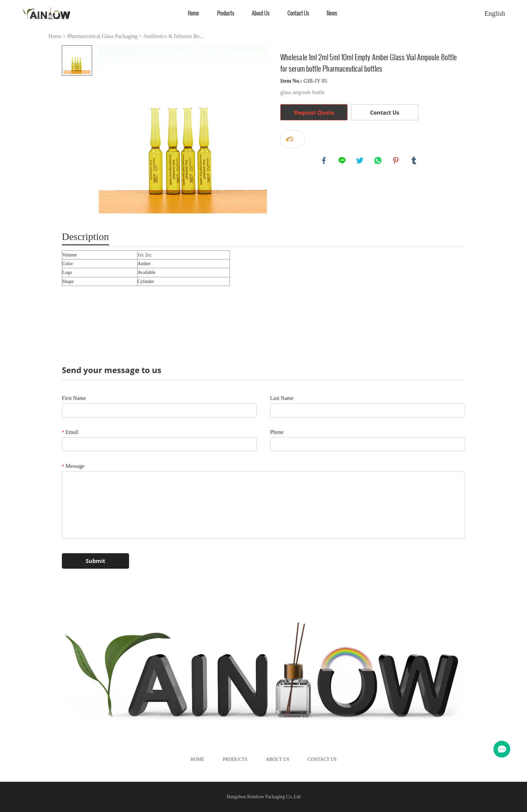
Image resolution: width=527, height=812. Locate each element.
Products (226, 13)
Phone (277, 432)
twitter (360, 161)
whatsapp (378, 161)
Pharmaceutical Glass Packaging (102, 36)
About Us (260, 13)
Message (73, 466)
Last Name (282, 398)
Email (70, 432)
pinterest (396, 161)
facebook (324, 161)
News (332, 13)
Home (193, 13)
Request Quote (314, 113)
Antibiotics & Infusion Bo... (173, 36)
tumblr (414, 161)
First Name (74, 398)
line (342, 161)
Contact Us (298, 13)
